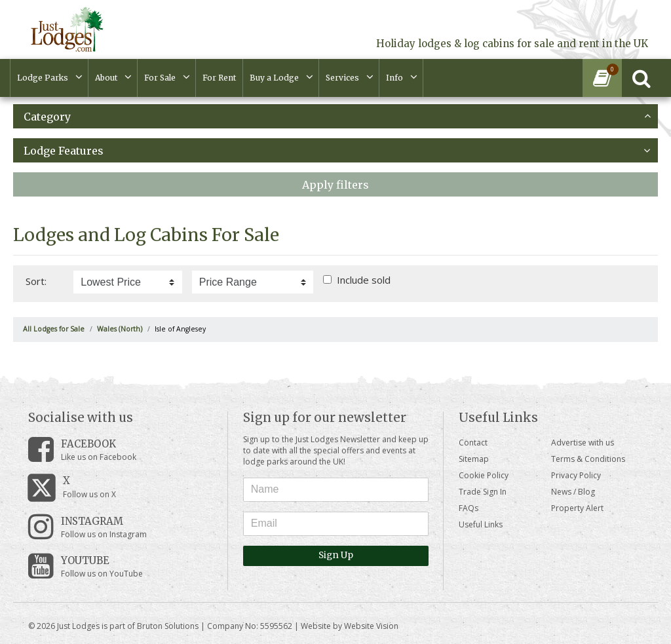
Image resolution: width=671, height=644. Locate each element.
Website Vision (371, 626)
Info (394, 78)
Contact (473, 443)
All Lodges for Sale (54, 329)
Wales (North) (120, 329)
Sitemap (474, 459)
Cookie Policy (484, 475)
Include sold (364, 280)
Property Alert (577, 508)
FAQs (469, 508)
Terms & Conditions (588, 459)
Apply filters (335, 185)
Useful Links (481, 524)
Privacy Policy (576, 475)
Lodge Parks (43, 78)
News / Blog (573, 492)
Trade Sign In (483, 492)
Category (337, 117)
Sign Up (336, 555)
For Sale (160, 78)
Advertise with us (583, 443)
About (106, 78)
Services (342, 78)
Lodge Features (337, 151)
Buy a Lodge (274, 78)
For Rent (219, 78)
